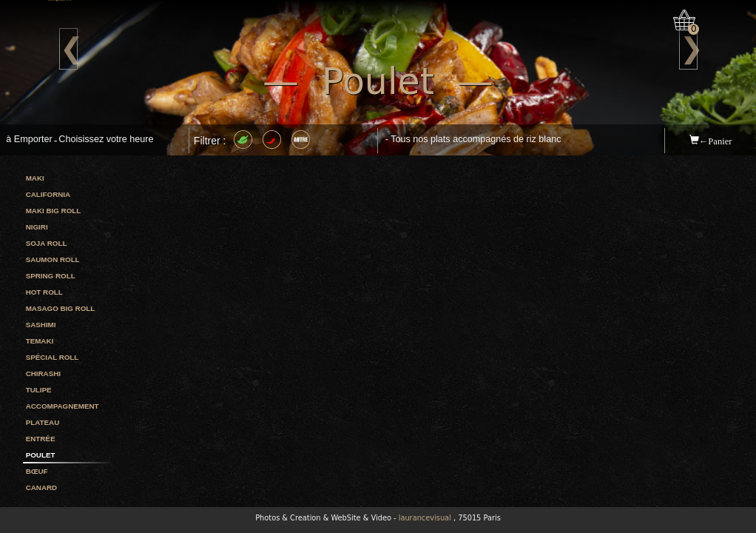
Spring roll (51, 276)
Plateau (43, 422)
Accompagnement (63, 406)
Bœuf (37, 471)
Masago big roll (61, 308)
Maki (35, 178)
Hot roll (44, 292)
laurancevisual (425, 518)
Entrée (41, 439)
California (48, 194)
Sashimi (41, 325)
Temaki (40, 341)
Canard (41, 487)
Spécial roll (53, 357)
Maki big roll (54, 211)
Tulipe (39, 390)
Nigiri (37, 227)
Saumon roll (53, 259)
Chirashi (43, 373)
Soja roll (47, 243)
